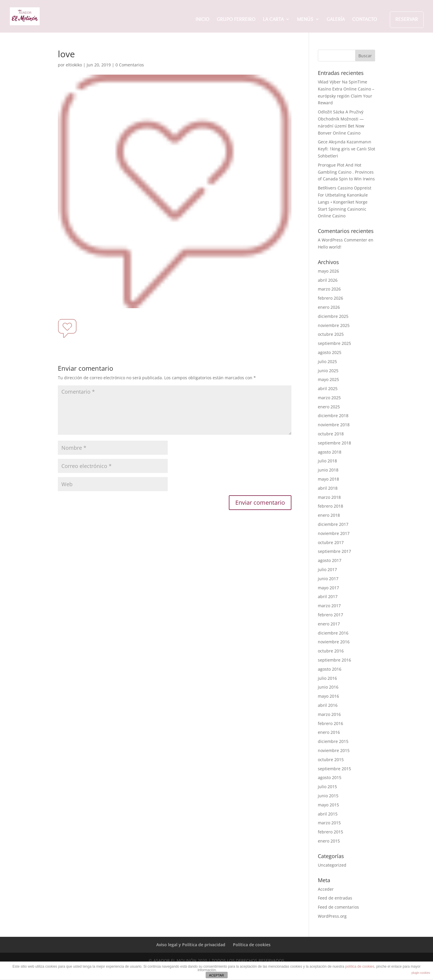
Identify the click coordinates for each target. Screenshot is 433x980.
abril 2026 (328, 280)
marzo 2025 (329, 398)
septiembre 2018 (334, 443)
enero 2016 (329, 732)
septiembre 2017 (334, 551)
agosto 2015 (330, 777)
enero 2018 (329, 515)
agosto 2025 (330, 352)
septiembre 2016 (334, 660)
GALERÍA (336, 20)
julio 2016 (327, 678)
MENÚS (305, 20)
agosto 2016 (330, 669)
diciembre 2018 (333, 416)
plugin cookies (421, 973)
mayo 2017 (328, 588)
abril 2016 (328, 705)
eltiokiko (74, 65)
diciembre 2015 (333, 741)
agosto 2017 (330, 560)
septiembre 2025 (334, 343)
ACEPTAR (216, 975)
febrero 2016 (330, 723)
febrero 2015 (330, 832)
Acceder (326, 889)
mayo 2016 (328, 696)
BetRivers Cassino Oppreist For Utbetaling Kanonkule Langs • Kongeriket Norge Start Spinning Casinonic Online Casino (345, 202)
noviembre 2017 (334, 533)
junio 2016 (328, 687)
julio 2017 (327, 569)
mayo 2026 (328, 271)
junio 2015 (328, 796)
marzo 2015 (329, 823)
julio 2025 (327, 361)
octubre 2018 (331, 434)
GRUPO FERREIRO (236, 20)
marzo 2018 (329, 497)
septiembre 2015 (334, 769)
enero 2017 (329, 624)
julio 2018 (327, 461)
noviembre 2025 (334, 325)
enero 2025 (329, 407)
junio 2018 (328, 470)
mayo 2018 (328, 479)
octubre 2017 (331, 542)
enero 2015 (329, 841)
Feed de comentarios (338, 907)
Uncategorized (332, 865)
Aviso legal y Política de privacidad (191, 945)
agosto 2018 (330, 452)
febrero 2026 (330, 298)
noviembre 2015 (334, 750)
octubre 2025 (331, 334)
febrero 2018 (330, 506)
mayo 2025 (328, 379)
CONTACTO (365, 20)
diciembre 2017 (333, 524)
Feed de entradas (335, 898)
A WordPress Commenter (343, 240)
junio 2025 (328, 371)
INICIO (203, 20)
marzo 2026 (329, 289)
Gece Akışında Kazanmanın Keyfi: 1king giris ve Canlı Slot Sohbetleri (346, 149)
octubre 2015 (331, 760)
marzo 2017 (329, 606)
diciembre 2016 (333, 633)
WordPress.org (332, 916)
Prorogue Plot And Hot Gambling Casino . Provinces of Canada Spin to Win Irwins (346, 172)
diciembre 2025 (333, 316)
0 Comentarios (130, 65)
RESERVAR (407, 19)
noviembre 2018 (334, 425)
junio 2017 (328, 579)
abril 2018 (328, 488)
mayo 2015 (328, 805)
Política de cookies (252, 945)
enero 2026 (329, 307)
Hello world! (330, 247)
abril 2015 (328, 814)
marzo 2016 (329, 714)
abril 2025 (328, 389)
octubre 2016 (331, 651)
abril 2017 (328, 596)
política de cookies (360, 966)
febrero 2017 (330, 615)
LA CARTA (273, 20)
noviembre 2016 (334, 642)
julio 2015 (327, 787)
